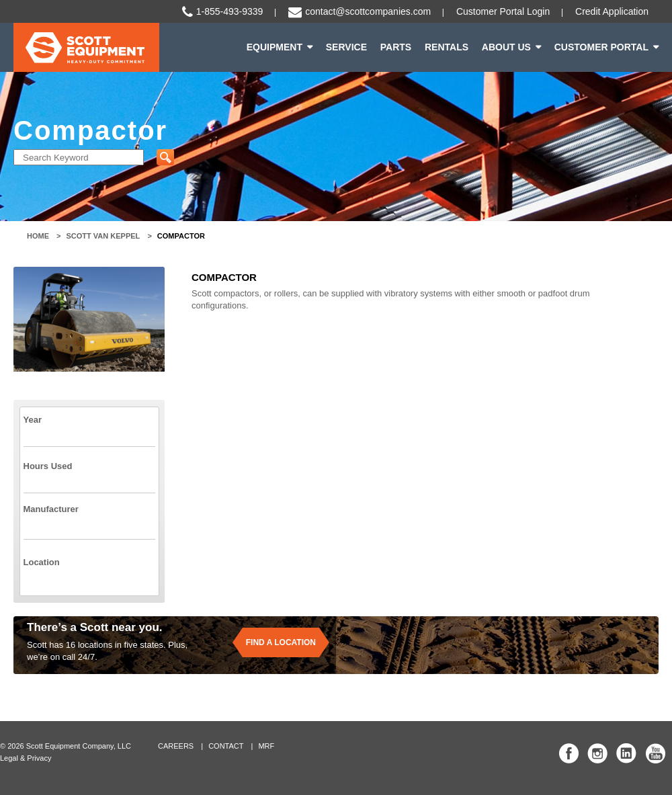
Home (38, 236)
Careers (176, 746)
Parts (396, 47)
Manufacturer (51, 509)
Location (42, 562)
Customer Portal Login (503, 11)
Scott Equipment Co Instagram (597, 753)
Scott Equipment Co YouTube (655, 753)
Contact (226, 746)
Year (33, 420)
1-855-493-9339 (230, 11)
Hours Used (48, 466)
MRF (266, 746)
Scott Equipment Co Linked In (626, 753)
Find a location (281, 642)
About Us (506, 47)
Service (346, 47)
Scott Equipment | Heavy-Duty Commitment (86, 47)
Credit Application (612, 11)
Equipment (275, 47)
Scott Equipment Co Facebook (569, 753)
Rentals (447, 47)
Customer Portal (601, 47)
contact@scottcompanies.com (368, 11)
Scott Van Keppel (103, 236)
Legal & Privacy (26, 758)
